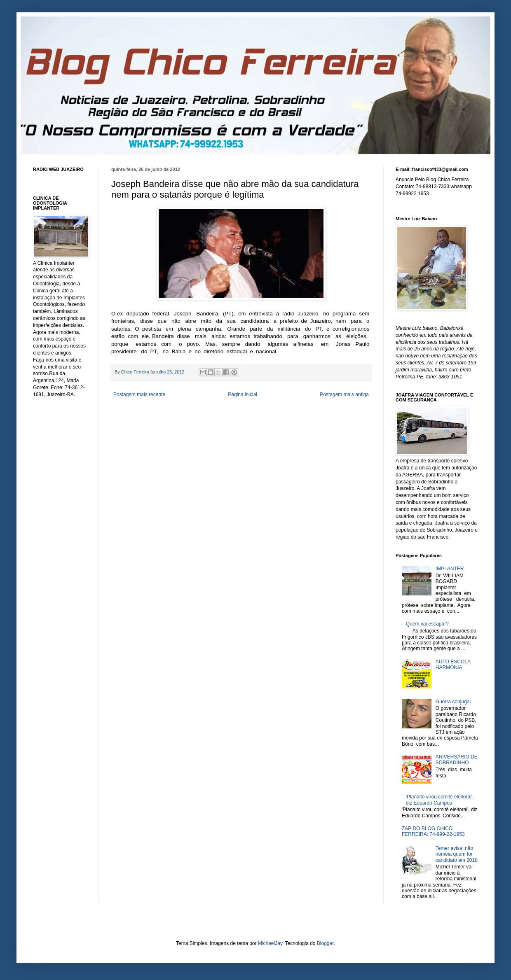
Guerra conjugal (453, 702)
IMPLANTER (450, 569)
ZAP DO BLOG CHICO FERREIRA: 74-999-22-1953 (433, 831)
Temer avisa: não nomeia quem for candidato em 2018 (457, 854)
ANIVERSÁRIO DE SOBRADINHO (457, 760)
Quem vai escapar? (427, 624)
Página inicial (243, 394)
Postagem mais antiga (344, 394)
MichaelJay (270, 943)
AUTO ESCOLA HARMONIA (453, 665)
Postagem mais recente (139, 394)
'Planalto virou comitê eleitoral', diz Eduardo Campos (440, 800)
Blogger (325, 943)
